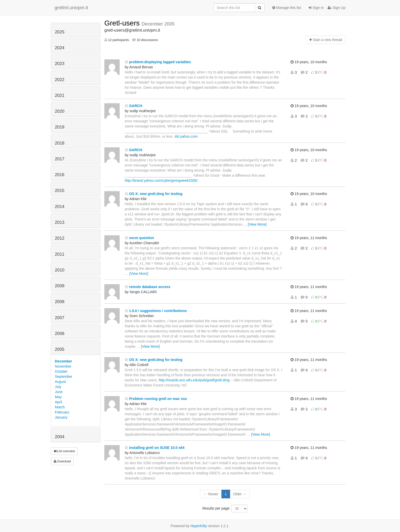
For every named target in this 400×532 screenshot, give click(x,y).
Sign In (316, 8)
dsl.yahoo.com (186, 136)
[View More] (257, 224)
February (62, 412)
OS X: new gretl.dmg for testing (154, 194)
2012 (60, 238)
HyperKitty (199, 526)
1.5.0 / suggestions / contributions (156, 311)
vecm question (139, 238)
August (60, 382)
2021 (60, 95)
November (63, 366)
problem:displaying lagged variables (158, 62)
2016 (60, 175)
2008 (60, 302)
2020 (60, 111)
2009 (60, 286)
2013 (60, 222)
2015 (60, 191)
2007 (60, 318)
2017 (60, 159)
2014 (60, 207)
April (58, 402)
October (61, 371)
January (61, 417)
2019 (60, 127)
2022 (60, 80)
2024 (60, 48)
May (58, 397)
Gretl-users (123, 23)
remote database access (148, 287)
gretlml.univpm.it (71, 8)
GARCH (133, 106)
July (58, 387)
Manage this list (287, 8)
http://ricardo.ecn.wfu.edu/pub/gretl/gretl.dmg (194, 380)
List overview (64, 451)
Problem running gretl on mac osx (156, 399)
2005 (60, 349)
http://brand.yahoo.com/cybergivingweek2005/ (161, 180)
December (64, 361)
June (59, 392)
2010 (60, 270)
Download (62, 461)
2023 (60, 64)
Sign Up (336, 8)
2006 (60, 334)
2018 (60, 143)
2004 (60, 437)
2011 (60, 254)
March (60, 407)
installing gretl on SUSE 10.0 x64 (155, 448)
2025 (60, 32)
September (64, 377)
